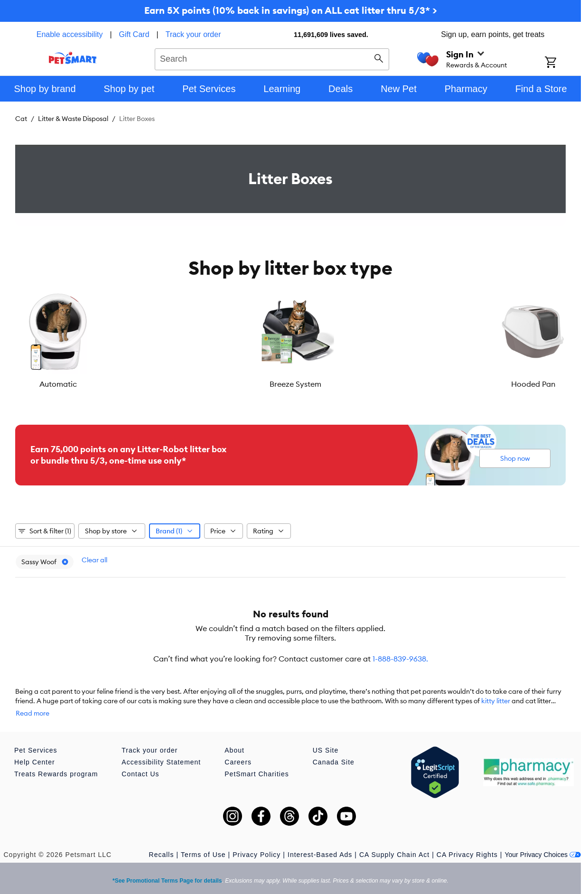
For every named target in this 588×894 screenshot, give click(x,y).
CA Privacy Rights (467, 840)
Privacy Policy (257, 840)
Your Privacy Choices (543, 840)
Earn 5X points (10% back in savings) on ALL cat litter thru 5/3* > (291, 10)
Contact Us (140, 760)
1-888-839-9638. (400, 654)
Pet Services (36, 736)
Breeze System (153, 384)
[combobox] (272, 58)
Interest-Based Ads (320, 840)
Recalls (162, 840)
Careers (238, 748)
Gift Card (134, 34)
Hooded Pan (245, 384)
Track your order (193, 34)
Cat (21, 119)
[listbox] (290, 339)
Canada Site (334, 748)
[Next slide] (550, 339)
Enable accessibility (70, 34)
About (234, 736)
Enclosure (428, 384)
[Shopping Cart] (563, 63)
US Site (326, 736)
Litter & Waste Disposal (73, 119)
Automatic (61, 384)
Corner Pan (520, 384)
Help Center (35, 748)
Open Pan (336, 384)
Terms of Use (203, 840)
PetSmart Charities (257, 760)
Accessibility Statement (161, 748)
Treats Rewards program (56, 760)
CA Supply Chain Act (394, 840)
